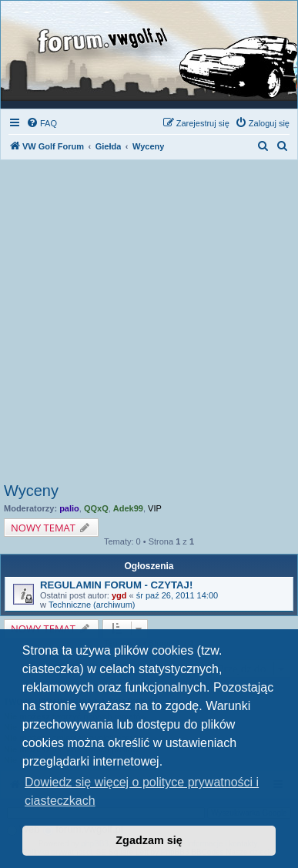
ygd (119, 595)
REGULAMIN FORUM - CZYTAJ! (116, 585)
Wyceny (31, 491)
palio (69, 508)
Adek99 (128, 508)
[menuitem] (42, 123)
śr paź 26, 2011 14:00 (177, 595)
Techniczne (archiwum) (92, 605)
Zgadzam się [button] (149, 840)
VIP (155, 508)
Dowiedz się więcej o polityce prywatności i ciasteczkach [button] (142, 791)
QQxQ (96, 508)
